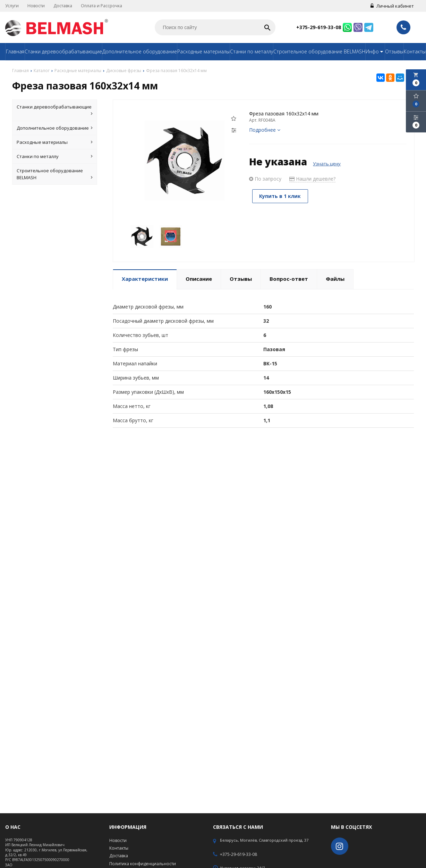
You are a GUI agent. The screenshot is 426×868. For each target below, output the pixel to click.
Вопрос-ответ (289, 279)
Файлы (335, 279)
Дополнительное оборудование (140, 51)
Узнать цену (327, 164)
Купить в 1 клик (281, 196)
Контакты (415, 51)
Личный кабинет (392, 6)
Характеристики (145, 279)
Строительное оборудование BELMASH (319, 51)
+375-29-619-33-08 (319, 27)
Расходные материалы (203, 51)
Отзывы (394, 51)
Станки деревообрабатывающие (63, 51)
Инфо (375, 51)
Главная (15, 51)
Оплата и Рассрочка (101, 6)
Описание (199, 279)
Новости (36, 6)
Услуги (12, 6)
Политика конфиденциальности (143, 864)
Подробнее (265, 130)
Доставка (63, 6)
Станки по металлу (252, 51)
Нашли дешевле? (312, 179)
